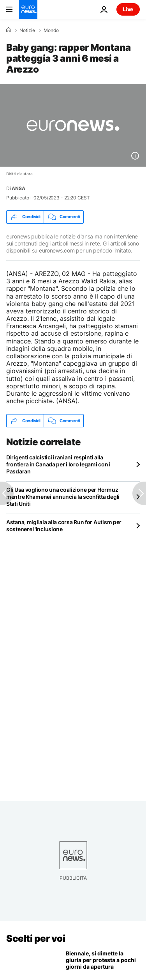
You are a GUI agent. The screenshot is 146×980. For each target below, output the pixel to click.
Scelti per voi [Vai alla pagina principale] (36, 938)
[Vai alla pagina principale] (28, 9)
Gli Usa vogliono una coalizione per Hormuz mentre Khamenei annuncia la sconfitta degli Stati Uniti (63, 497)
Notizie (27, 30)
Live (128, 9)
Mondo (51, 30)
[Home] (9, 30)
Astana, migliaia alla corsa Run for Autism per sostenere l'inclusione (64, 526)
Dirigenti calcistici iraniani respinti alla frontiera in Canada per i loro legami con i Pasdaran (58, 464)
